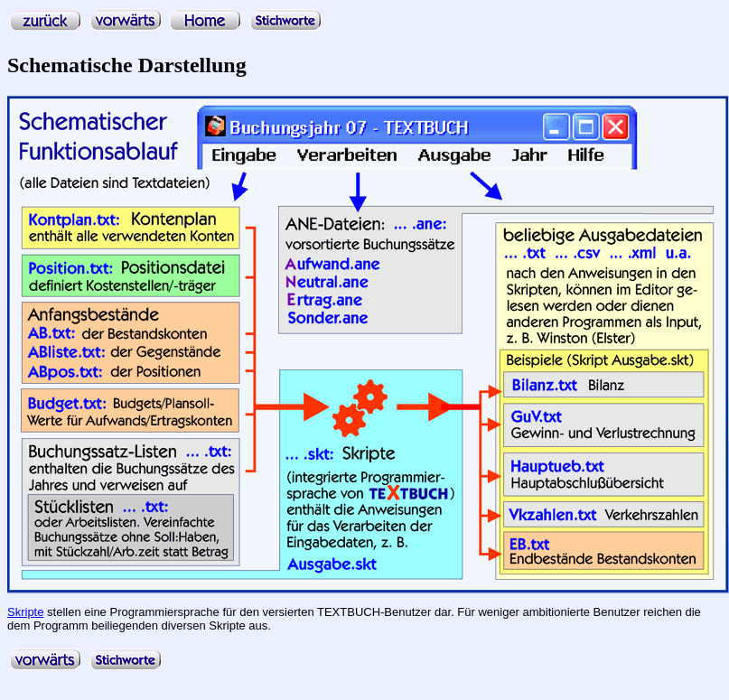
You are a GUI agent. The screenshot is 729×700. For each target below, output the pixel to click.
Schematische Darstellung (127, 65)
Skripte (25, 612)
